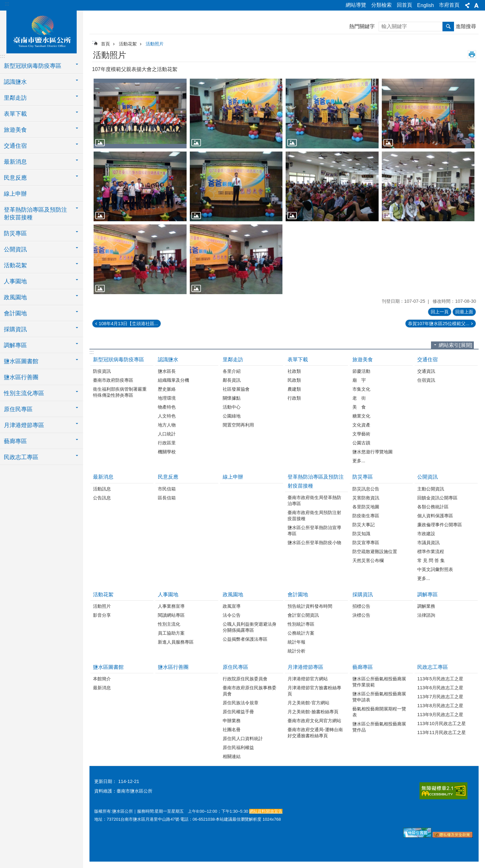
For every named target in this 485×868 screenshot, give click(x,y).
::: (7, 4)
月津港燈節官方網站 (308, 679)
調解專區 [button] (15, 345)
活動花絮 (128, 44)
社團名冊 (232, 730)
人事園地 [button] (15, 281)
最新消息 (103, 477)
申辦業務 (232, 721)
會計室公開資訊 (303, 615)
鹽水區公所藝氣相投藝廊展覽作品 (379, 727)
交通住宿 (427, 360)
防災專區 (363, 477)
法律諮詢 (426, 615)
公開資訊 (427, 477)
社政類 (294, 371)
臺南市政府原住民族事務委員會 (250, 691)
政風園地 (233, 594)
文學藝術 (361, 434)
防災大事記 (364, 525)
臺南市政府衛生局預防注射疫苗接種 (314, 516)
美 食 (359, 407)
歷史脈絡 (167, 389)
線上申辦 (15, 194)
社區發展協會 (236, 389)
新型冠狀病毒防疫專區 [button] (33, 66)
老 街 (359, 398)
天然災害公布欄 (368, 560)
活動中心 (232, 407)
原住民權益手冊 (238, 712)
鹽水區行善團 (21, 377)
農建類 (294, 389)
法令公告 (232, 615)
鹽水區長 (167, 371)
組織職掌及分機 (173, 380)
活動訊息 (102, 489)
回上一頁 (440, 312)
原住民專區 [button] (18, 409)
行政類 (294, 398)
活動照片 (155, 44)
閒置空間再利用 (238, 425)
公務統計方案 (301, 633)
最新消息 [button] (15, 162)
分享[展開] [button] (467, 5)
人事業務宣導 (171, 606)
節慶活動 (361, 371)
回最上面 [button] (464, 312)
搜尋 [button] (448, 27)
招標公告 (361, 606)
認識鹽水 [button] (15, 82)
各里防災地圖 (366, 507)
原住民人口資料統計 (243, 739)
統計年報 (296, 642)
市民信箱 (167, 489)
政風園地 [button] (15, 297)
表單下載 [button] (15, 114)
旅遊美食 (363, 360)
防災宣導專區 (366, 543)
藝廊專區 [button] (15, 441)
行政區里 (167, 443)
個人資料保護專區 (435, 516)
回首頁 (404, 5)
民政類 (294, 380)
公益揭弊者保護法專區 (245, 639)
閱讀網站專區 (171, 615)
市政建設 (426, 534)
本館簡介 (102, 679)
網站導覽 (356, 5)
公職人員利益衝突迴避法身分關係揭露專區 (250, 627)
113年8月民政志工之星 (440, 706)
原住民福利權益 (238, 747)
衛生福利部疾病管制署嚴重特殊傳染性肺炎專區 (120, 392)
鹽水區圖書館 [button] (21, 361)
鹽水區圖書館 (108, 667)
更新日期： (105, 781)
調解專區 (427, 594)
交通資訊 (426, 371)
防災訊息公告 (366, 489)
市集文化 (361, 389)
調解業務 (426, 606)
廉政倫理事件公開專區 (440, 525)
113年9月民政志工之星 (440, 715)
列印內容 (472, 54)
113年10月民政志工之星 (442, 723)
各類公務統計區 (433, 507)
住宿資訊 (426, 380)
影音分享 (102, 615)
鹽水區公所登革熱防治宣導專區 (314, 531)
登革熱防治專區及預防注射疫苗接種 (316, 481)
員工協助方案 (171, 633)
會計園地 (298, 594)
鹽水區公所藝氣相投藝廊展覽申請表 (379, 697)
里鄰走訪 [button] (15, 98)
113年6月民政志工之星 (440, 688)
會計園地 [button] (15, 313)
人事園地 (168, 594)
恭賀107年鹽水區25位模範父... (439, 324)
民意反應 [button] (15, 178)
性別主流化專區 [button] (24, 393)
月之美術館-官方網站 (308, 703)
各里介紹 (232, 371)
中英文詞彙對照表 (435, 569)
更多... (359, 461)
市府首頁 (449, 5)
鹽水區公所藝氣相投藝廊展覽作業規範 (379, 682)
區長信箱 (167, 498)
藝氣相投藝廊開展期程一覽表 (379, 712)
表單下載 (298, 360)
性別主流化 (169, 624)
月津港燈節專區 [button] (24, 425)
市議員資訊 (428, 543)
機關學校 (167, 452)
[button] (140, 113)
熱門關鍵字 (362, 26)
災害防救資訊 (366, 498)
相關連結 (232, 756)
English (426, 5)
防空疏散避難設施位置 (375, 551)
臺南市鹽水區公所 (42, 31)
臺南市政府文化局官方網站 (314, 721)
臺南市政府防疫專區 (113, 380)
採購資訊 (363, 594)
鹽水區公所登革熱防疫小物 (314, 543)
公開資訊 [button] (15, 249)
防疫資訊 (102, 371)
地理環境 (167, 398)
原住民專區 (235, 667)
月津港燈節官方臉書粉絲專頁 (314, 691)
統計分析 (296, 651)
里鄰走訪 (233, 360)
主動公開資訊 (431, 489)
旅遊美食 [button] (15, 130)
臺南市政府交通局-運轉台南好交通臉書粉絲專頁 (315, 733)
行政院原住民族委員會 (245, 679)
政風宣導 (232, 606)
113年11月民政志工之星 (442, 732)
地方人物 (167, 425)
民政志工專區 (433, 667)
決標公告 (361, 615)
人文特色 (167, 416)
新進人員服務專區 (176, 642)
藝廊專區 (363, 667)
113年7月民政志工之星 (440, 697)
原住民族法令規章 (241, 703)
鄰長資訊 (232, 380)
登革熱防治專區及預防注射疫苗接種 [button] (35, 214)
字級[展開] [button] (476, 5)
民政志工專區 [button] (21, 457)
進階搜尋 (466, 26)
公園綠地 (232, 416)
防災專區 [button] (15, 233)
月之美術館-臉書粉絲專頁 (313, 712)
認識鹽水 (168, 360)
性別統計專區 (301, 624)
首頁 (105, 44)
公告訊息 (102, 498)
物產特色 (167, 407)
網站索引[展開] (455, 345)
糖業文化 (361, 416)
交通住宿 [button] (15, 146)
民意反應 (168, 477)
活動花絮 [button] (15, 265)
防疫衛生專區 (366, 516)
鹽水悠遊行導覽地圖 (373, 452)
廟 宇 (359, 380)
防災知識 (361, 534)
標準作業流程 (431, 551)
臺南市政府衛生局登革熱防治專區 (314, 500)
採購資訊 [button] (15, 329)
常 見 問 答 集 (431, 560)
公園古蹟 (361, 443)
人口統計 (167, 434)
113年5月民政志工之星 (440, 679)
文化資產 (361, 425)
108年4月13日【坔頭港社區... (128, 324)
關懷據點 (232, 398)
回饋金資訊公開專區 (437, 498)
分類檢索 (381, 5)
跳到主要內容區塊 (3, 3)
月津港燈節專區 (305, 667)
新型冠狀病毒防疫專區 (119, 360)
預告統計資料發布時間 (310, 606)
